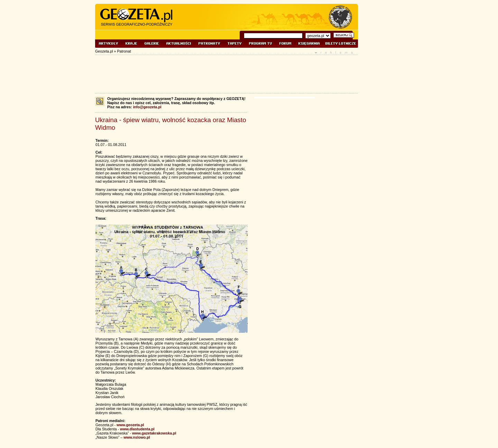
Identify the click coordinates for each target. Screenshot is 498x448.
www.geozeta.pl (130, 425)
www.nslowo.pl (137, 437)
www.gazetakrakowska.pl (154, 433)
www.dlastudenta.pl (137, 429)
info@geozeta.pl (147, 107)
